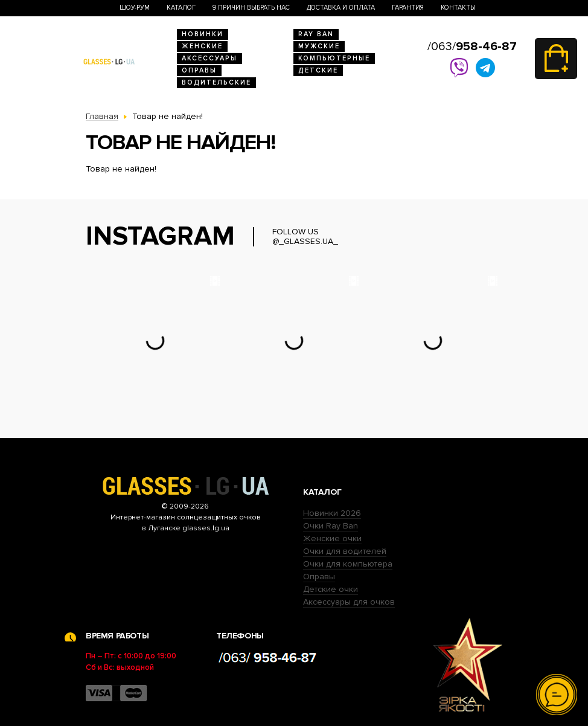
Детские (318, 70)
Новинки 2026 (332, 513)
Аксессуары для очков (349, 602)
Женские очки (332, 538)
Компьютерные (334, 58)
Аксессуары (209, 58)
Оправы (199, 70)
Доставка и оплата (341, 8)
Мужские (319, 46)
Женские (202, 46)
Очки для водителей (345, 551)
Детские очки (331, 589)
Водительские (216, 82)
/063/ (472, 47)
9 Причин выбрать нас (251, 8)
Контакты (458, 8)
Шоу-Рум (135, 8)
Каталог (181, 8)
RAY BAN (316, 34)
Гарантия (408, 8)
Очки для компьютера (348, 564)
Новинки (203, 34)
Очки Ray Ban (331, 526)
